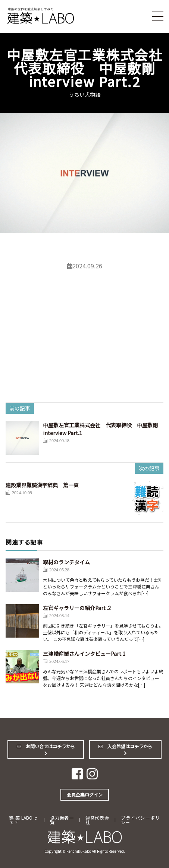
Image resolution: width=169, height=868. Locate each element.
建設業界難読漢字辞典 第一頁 (42, 485)
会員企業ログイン (85, 794)
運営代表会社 (97, 820)
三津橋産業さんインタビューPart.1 (84, 654)
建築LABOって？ (24, 820)
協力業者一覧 (62, 820)
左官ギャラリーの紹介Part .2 (77, 608)
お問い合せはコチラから (48, 749)
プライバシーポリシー (140, 820)
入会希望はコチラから (128, 749)
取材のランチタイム (66, 562)
